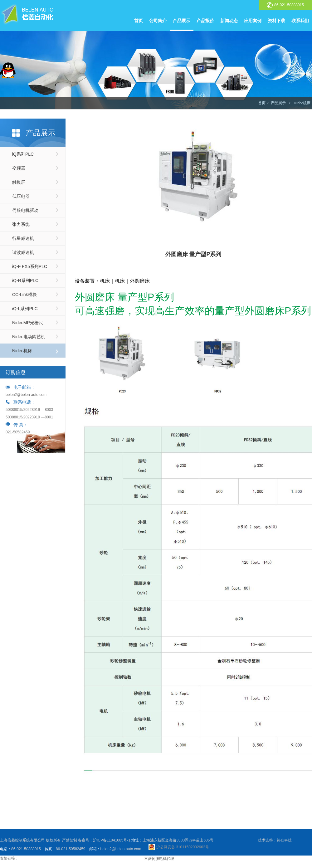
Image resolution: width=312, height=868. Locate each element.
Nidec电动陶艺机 (29, 337)
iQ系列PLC (23, 154)
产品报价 (205, 21)
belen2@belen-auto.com (26, 395)
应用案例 (253, 21)
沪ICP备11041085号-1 (112, 840)
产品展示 (182, 21)
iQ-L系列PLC (25, 309)
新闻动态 (229, 21)
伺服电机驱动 (25, 210)
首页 (139, 21)
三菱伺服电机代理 (159, 859)
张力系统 (21, 224)
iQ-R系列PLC (25, 280)
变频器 (19, 168)
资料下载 (276, 21)
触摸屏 (19, 182)
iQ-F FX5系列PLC (30, 266)
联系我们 (300, 21)
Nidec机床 (302, 103)
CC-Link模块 (24, 295)
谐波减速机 (23, 252)
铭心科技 (284, 840)
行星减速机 (23, 238)
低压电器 (21, 196)
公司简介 (158, 21)
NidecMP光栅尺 (28, 323)
